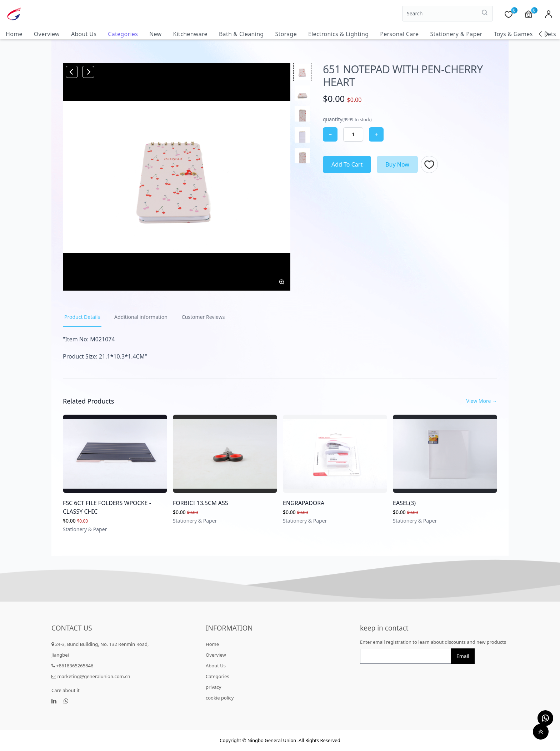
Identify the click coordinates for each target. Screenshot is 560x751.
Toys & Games (513, 34)
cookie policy (220, 698)
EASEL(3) (404, 503)
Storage (286, 34)
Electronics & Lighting (338, 34)
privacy (214, 687)
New (155, 34)
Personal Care (399, 34)
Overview (47, 34)
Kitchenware (190, 34)
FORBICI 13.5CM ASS (201, 503)
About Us (84, 34)
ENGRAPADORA (304, 503)
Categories (123, 34)
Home (14, 34)
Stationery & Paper (456, 34)
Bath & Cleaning (241, 34)
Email (463, 656)
